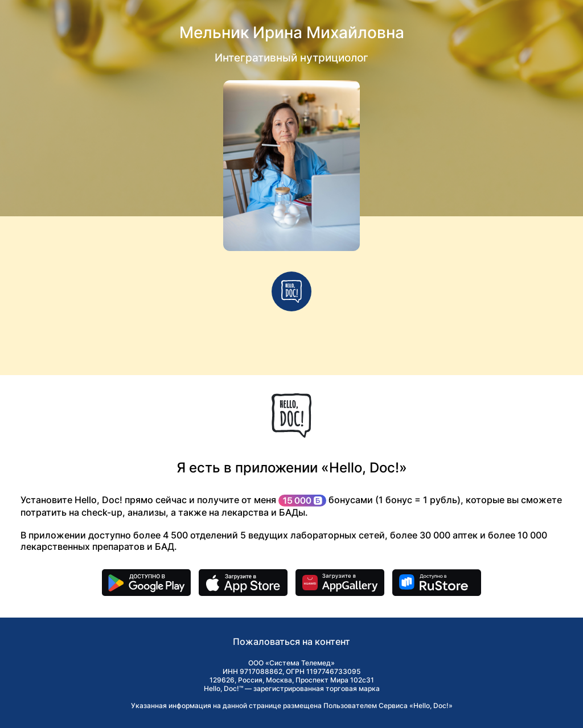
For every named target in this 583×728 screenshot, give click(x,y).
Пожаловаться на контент (291, 641)
